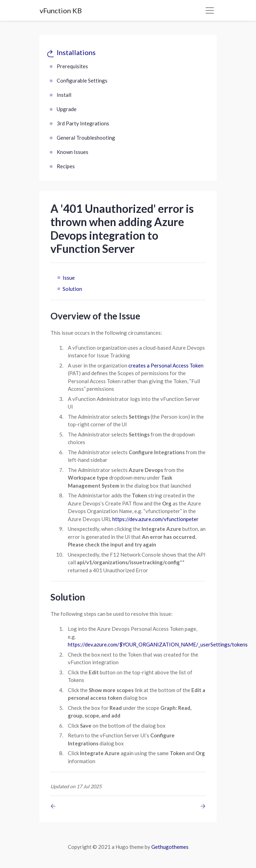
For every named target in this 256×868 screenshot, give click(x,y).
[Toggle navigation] (210, 10)
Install (64, 95)
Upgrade (67, 109)
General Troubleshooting (86, 138)
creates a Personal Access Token (166, 365)
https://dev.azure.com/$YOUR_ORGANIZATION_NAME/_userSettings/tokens (158, 644)
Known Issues (73, 152)
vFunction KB (61, 10)
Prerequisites (72, 66)
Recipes (66, 166)
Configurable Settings (82, 80)
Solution (72, 289)
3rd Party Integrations (83, 123)
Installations (76, 52)
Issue (69, 278)
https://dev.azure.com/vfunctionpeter (155, 519)
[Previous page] (54, 806)
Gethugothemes (170, 847)
